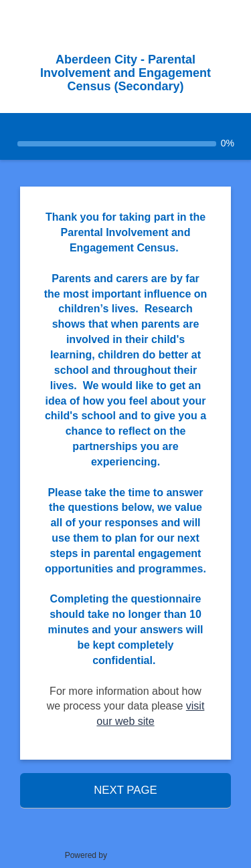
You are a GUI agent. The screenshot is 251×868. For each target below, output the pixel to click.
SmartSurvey (149, 855)
